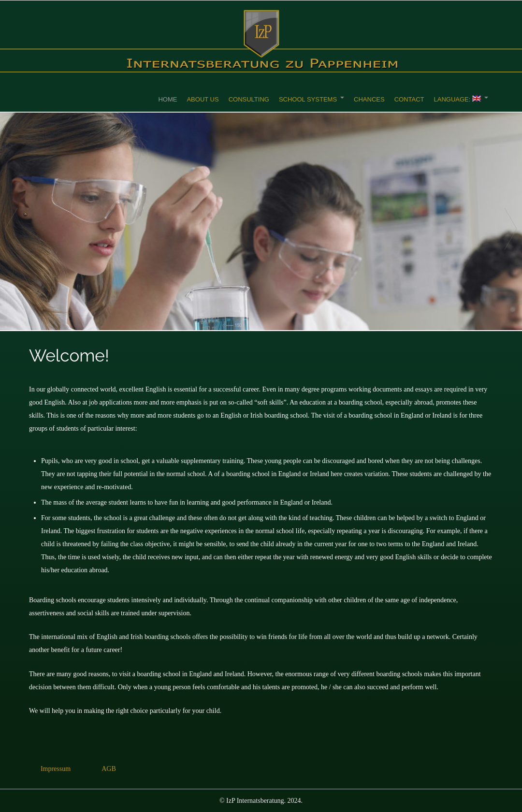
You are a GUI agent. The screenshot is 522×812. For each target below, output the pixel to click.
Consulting (249, 99)
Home (167, 99)
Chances (369, 99)
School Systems (308, 99)
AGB (109, 769)
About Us (203, 99)
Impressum (56, 769)
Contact (409, 99)
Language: (457, 99)
